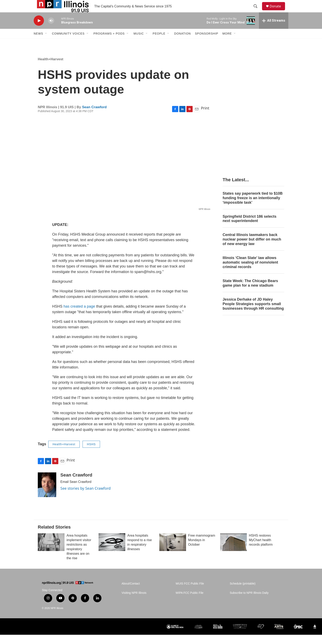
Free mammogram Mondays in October (202, 549)
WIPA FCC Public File (189, 602)
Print (205, 117)
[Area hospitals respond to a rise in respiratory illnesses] (112, 551)
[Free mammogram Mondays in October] (173, 551)
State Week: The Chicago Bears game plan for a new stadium (250, 292)
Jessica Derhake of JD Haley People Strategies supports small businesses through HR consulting (253, 313)
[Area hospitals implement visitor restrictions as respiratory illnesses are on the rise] (51, 551)
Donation (182, 43)
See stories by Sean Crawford (86, 498)
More (227, 43)
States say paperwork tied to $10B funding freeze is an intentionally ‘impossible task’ (253, 207)
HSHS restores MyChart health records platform (261, 549)
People (159, 43)
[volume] (51, 30)
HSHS (91, 453)
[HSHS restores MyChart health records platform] (233, 551)
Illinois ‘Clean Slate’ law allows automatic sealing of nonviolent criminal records (250, 272)
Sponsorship (207, 43)
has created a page (79, 316)
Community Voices (68, 43)
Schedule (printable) (243, 593)
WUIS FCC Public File (190, 593)
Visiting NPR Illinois (134, 602)
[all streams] (274, 30)
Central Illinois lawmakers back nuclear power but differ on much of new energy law (252, 249)
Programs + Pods (109, 43)
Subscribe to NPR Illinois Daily (249, 602)
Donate (278, 11)
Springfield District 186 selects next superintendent (250, 228)
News (38, 43)
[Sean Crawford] (47, 494)
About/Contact (131, 593)
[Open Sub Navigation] (46, 43)
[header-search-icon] (257, 11)
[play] (39, 30)
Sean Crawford (94, 116)
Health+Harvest (51, 68)
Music (139, 43)
